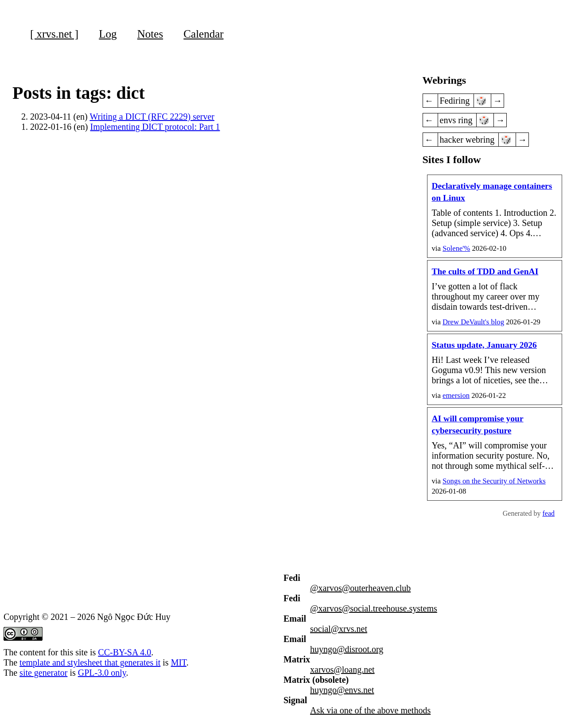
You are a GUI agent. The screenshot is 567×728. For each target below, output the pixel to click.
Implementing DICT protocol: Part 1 (155, 127)
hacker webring (468, 140)
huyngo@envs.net (342, 690)
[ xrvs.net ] (54, 34)
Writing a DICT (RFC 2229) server (152, 117)
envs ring (457, 120)
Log (108, 34)
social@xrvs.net (339, 629)
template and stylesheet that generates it (90, 662)
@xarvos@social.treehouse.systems (374, 608)
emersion (456, 395)
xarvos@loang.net (342, 670)
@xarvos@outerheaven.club (360, 588)
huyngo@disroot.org (347, 649)
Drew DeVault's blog (473, 322)
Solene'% (456, 248)
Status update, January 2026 (484, 345)
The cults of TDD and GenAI (485, 271)
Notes (150, 34)
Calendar (203, 34)
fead (548, 513)
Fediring (456, 101)
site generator (43, 673)
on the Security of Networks (494, 481)
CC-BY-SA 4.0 (124, 652)
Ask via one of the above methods (370, 710)
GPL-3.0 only (102, 673)
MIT (179, 662)
